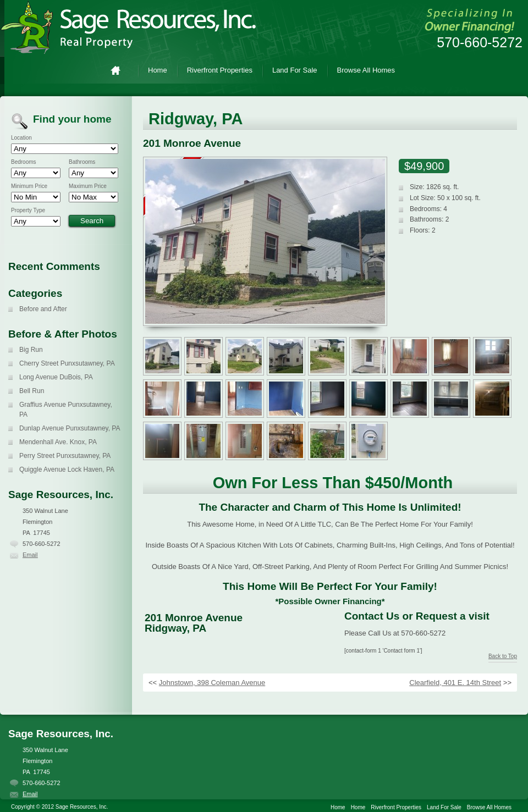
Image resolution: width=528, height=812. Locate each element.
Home (120, 70)
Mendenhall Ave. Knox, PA (58, 442)
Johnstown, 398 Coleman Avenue (212, 683)
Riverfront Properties (220, 70)
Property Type (28, 211)
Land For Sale (295, 70)
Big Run (31, 350)
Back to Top (503, 656)
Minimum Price (29, 186)
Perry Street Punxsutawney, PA (65, 456)
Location (21, 138)
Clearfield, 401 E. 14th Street (455, 683)
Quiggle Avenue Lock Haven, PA (67, 469)
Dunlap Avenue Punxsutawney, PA (70, 428)
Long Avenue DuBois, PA (56, 377)
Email (30, 555)
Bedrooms (24, 162)
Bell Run (32, 391)
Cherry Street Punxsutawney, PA (67, 363)
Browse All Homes (366, 70)
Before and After (43, 309)
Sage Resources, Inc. (137, 27)
